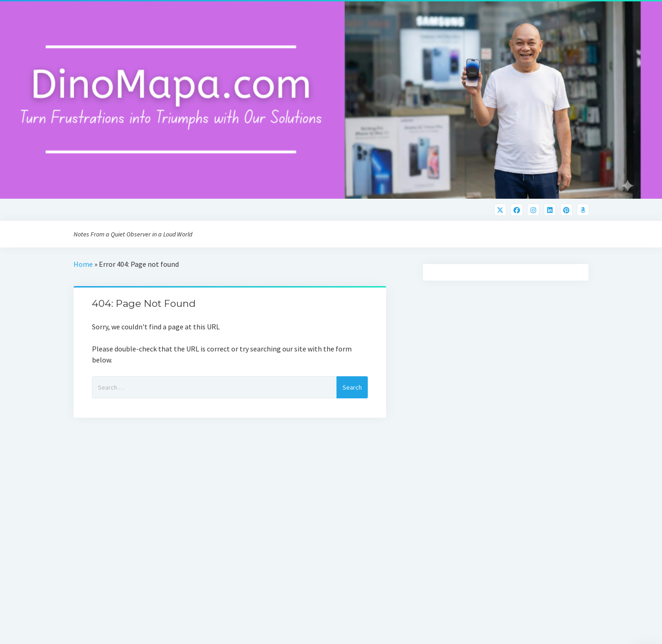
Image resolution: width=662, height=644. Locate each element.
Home (83, 264)
